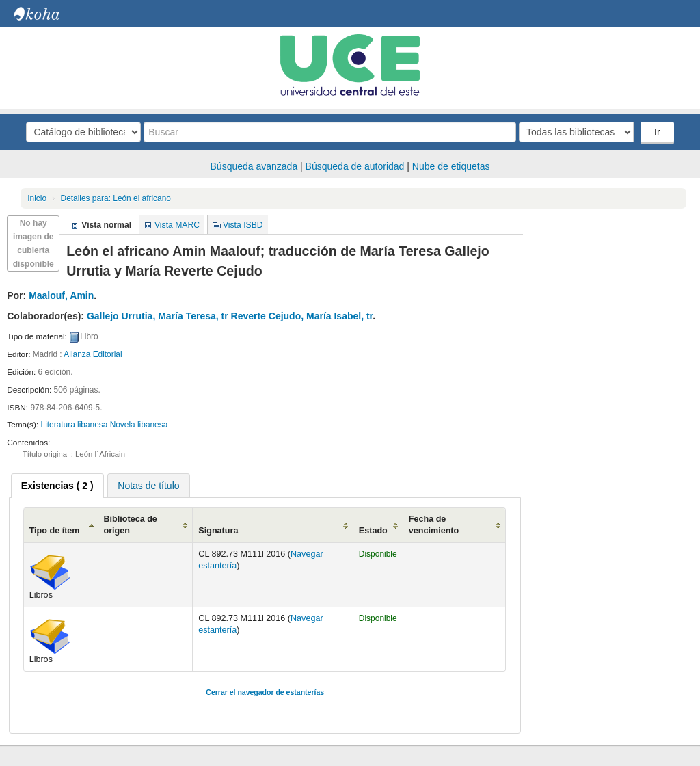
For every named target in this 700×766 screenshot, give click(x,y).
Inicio (37, 198)
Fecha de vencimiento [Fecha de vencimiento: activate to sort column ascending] (434, 525)
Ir (657, 132)
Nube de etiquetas (451, 166)
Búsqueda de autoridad (355, 166)
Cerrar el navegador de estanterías (265, 692)
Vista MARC (177, 225)
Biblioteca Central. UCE (48, 14)
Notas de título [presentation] (148, 486)
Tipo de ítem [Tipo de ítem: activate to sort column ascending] (55, 531)
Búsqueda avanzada (254, 166)
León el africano (116, 198)
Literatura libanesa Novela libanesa (105, 425)
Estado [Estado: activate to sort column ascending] (373, 531)
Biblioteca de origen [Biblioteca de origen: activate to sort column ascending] (131, 525)
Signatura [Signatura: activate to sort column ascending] (218, 531)
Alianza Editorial (93, 354)
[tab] (57, 486)
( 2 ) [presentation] (57, 486)
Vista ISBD (243, 225)
